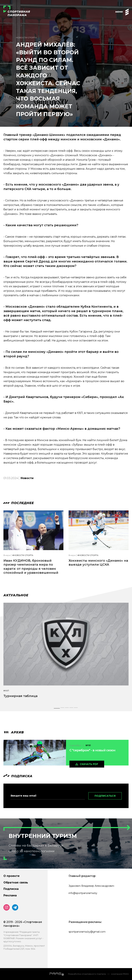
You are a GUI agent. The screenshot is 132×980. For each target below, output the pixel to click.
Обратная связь (16, 882)
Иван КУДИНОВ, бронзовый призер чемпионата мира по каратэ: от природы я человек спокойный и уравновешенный (31, 567)
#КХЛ (6, 691)
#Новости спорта (23, 555)
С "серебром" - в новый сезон (92, 750)
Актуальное (16, 595)
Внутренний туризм (43, 836)
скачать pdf (89, 764)
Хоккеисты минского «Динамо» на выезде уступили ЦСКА (98, 563)
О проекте (12, 876)
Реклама (10, 895)
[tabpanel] (66, 653)
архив (14, 732)
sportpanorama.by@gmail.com (87, 932)
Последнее (19, 503)
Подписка (11, 889)
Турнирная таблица (20, 696)
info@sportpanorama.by (83, 893)
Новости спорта (26, 38)
